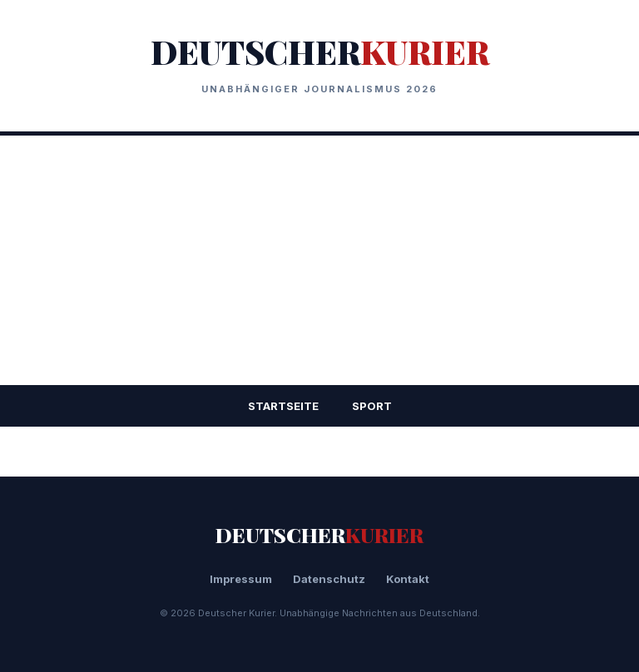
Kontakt (408, 579)
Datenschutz (329, 579)
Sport (372, 406)
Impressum (241, 579)
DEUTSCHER (320, 51)
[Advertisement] (319, 260)
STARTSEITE (283, 406)
